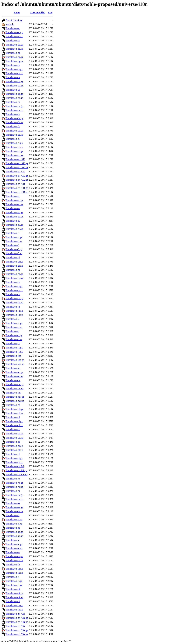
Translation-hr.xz (14, 290)
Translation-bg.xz (14, 61)
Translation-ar (13, 28)
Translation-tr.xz (14, 585)
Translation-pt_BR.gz (16, 470)
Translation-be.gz (14, 45)
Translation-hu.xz (14, 303)
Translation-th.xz (14, 573)
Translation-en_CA (15, 172)
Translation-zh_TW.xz (17, 634)
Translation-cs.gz (14, 106)
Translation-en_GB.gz (17, 188)
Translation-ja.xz (14, 352)
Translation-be (13, 41)
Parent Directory (14, 20)
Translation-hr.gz (14, 286)
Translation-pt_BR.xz (16, 474)
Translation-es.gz (14, 212)
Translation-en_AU (15, 159)
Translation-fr (12, 245)
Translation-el (13, 139)
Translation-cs (13, 102)
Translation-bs (13, 77)
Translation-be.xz (14, 49)
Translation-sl (12, 515)
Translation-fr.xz (14, 253)
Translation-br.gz (14, 69)
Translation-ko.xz (14, 376)
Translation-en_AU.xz (17, 167)
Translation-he (13, 270)
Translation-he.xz (14, 278)
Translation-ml (13, 380)
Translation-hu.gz (14, 298)
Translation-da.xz (14, 122)
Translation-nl (13, 417)
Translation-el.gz (14, 143)
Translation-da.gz (14, 118)
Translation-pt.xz (14, 462)
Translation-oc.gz (14, 434)
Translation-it (12, 331)
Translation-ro (13, 479)
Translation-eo (13, 196)
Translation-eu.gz (14, 225)
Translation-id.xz (14, 315)
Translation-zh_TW (15, 626)
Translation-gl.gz (14, 262)
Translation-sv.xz (14, 560)
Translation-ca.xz (14, 98)
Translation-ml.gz (14, 384)
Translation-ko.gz (14, 372)
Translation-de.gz (14, 131)
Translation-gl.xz (14, 266)
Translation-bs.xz (14, 86)
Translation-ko (13, 368)
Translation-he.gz (14, 274)
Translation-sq (13, 528)
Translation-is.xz (14, 327)
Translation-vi (13, 601)
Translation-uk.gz (14, 593)
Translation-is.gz (14, 323)
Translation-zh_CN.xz (17, 622)
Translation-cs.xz (14, 110)
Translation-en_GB (15, 184)
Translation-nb (13, 405)
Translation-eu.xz (14, 229)
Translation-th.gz (14, 569)
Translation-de (13, 127)
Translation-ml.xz (14, 389)
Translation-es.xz (14, 217)
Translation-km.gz (15, 360)
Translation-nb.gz (14, 409)
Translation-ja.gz (14, 348)
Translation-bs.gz (14, 81)
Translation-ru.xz (14, 499)
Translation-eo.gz (14, 200)
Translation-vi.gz (14, 606)
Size (50, 13)
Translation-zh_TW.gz (17, 630)
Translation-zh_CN (15, 614)
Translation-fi (12, 233)
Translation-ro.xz (14, 487)
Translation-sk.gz (14, 507)
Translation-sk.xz (14, 511)
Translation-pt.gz (14, 458)
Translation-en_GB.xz (17, 192)
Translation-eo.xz (14, 204)
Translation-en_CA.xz (17, 180)
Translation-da (13, 114)
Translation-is (12, 319)
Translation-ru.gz (14, 495)
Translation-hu (13, 294)
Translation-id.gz (14, 311)
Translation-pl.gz (14, 446)
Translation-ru (13, 491)
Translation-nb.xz (14, 413)
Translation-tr (12, 577)
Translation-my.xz (15, 401)
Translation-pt (13, 454)
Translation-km (13, 356)
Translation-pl (13, 442)
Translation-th (13, 565)
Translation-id (13, 307)
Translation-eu (13, 221)
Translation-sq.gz (14, 532)
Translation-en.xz (14, 155)
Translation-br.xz (14, 73)
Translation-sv (13, 552)
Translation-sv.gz (14, 556)
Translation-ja (13, 343)
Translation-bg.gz (14, 57)
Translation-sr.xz (14, 548)
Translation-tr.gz (14, 581)
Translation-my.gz (15, 397)
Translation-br (13, 65)
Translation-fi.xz (14, 241)
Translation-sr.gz (14, 544)
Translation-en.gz (14, 151)
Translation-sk (13, 503)
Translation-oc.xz (14, 438)
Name (17, 13)
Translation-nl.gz (14, 421)
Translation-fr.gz (14, 249)
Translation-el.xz (14, 147)
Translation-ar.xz (14, 36)
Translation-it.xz (14, 339)
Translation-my (13, 393)
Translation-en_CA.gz (17, 176)
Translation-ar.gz (14, 32)
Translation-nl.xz (14, 425)
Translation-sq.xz (14, 536)
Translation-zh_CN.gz (17, 618)
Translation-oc (13, 429)
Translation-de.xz (14, 135)
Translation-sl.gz (14, 520)
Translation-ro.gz (14, 483)
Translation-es (13, 208)
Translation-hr (13, 282)
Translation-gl (13, 258)
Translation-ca (13, 90)
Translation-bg (13, 53)
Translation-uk (13, 589)
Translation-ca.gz (14, 94)
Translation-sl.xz (14, 524)
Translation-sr (13, 540)
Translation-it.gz (14, 335)
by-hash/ (10, 24)
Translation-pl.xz (14, 450)
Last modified (38, 13)
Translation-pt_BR (15, 466)
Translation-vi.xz (14, 610)
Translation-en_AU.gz (17, 163)
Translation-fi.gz (14, 237)
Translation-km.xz (15, 364)
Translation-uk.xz (14, 597)
